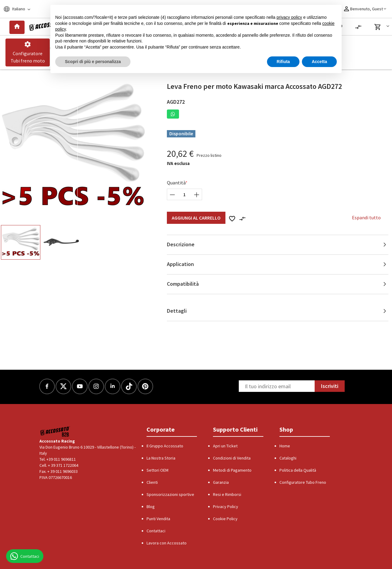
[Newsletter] (277, 386)
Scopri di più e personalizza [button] (93, 62)
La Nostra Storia (161, 458)
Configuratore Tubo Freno (303, 482)
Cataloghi (288, 458)
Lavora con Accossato (167, 543)
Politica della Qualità (298, 470)
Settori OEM (157, 470)
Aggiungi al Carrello (196, 218)
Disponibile (181, 133)
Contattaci (156, 531)
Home (285, 446)
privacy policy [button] (289, 17)
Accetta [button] (319, 62)
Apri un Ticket (225, 446)
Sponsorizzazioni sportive (170, 494)
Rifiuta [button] (283, 62)
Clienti (152, 482)
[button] (383, 27)
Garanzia (221, 482)
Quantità (176, 183)
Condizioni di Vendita (232, 458)
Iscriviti (330, 386)
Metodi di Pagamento (232, 470)
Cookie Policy (225, 519)
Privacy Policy (226, 507)
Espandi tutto (366, 217)
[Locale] (21, 9)
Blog (151, 507)
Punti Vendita (158, 519)
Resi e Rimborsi (227, 494)
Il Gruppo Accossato (165, 446)
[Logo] (45, 27)
